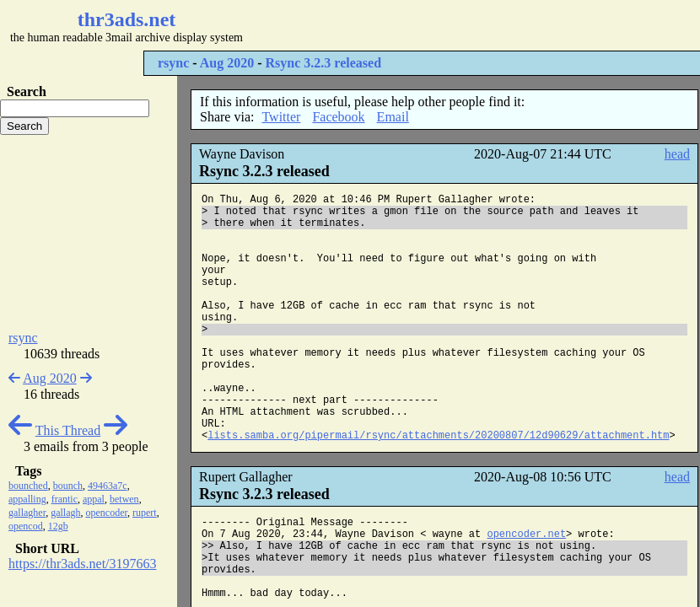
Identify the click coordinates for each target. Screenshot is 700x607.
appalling (27, 499)
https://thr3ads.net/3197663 (83, 564)
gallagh (65, 513)
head (677, 154)
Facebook (338, 117)
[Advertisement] (89, 233)
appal (94, 499)
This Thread (68, 430)
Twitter (281, 117)
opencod (26, 526)
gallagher (27, 513)
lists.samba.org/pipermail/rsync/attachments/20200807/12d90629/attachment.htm (438, 436)
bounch (68, 486)
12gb (58, 526)
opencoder (107, 513)
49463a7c (108, 486)
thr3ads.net (127, 19)
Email (393, 117)
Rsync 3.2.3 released (323, 63)
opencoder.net (526, 534)
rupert (145, 513)
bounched (28, 486)
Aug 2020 (227, 63)
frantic (65, 499)
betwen (124, 499)
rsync (173, 63)
